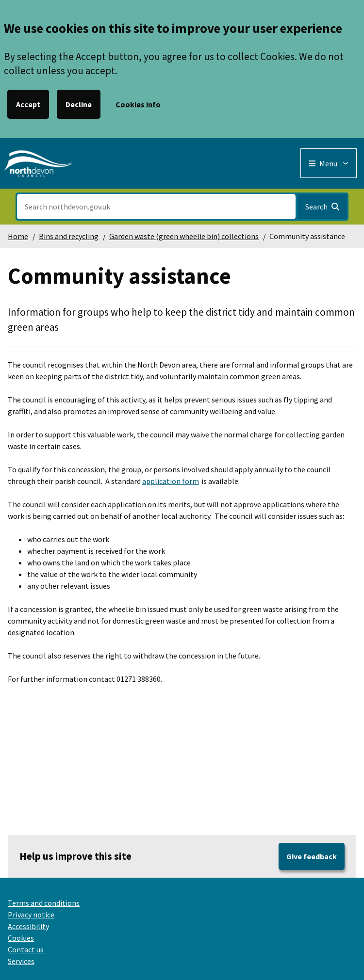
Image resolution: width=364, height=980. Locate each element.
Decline (79, 104)
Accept (28, 104)
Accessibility (28, 926)
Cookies (21, 938)
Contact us (26, 949)
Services (21, 961)
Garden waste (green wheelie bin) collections (184, 236)
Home (18, 236)
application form (171, 481)
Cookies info (138, 104)
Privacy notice (31, 915)
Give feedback (312, 856)
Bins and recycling (69, 236)
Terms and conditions (44, 903)
